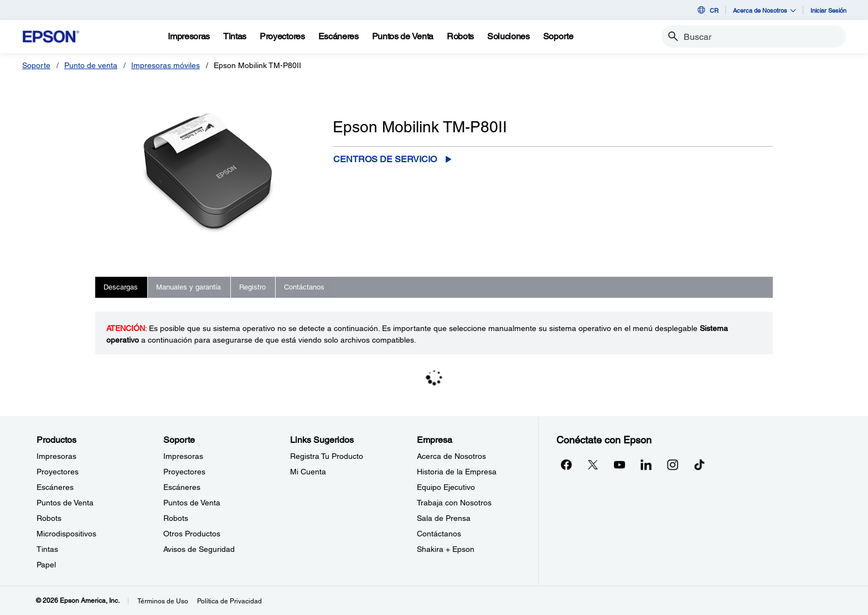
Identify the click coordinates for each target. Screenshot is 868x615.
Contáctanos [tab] (304, 287)
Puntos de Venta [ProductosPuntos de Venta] (65, 503)
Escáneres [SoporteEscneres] (182, 487)
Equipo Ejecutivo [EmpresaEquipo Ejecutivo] (446, 487)
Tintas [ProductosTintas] (47, 549)
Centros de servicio (385, 159)
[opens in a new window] (699, 464)
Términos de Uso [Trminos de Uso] (163, 601)
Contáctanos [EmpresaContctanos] (439, 534)
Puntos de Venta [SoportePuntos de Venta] (192, 503)
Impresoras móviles (166, 65)
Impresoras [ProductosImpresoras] (56, 456)
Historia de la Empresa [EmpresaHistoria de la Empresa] (457, 472)
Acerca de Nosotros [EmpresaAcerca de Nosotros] (451, 456)
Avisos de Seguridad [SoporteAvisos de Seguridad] (199, 549)
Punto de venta (91, 65)
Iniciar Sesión (828, 10)
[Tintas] (235, 37)
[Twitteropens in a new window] (593, 464)
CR (707, 10)
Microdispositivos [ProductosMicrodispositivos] (66, 534)
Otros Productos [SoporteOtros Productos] (192, 534)
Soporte (36, 65)
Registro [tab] (252, 287)
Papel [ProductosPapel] (46, 565)
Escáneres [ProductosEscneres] (55, 487)
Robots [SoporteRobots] (176, 518)
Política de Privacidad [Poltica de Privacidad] (229, 601)
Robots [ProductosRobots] (49, 518)
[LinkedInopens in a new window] (646, 464)
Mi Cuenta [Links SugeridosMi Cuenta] (308, 472)
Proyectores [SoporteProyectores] (184, 472)
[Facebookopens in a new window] (566, 464)
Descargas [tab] (121, 287)
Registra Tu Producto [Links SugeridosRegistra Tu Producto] (327, 456)
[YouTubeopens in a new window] (619, 464)
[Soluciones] (508, 37)
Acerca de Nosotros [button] (764, 10)
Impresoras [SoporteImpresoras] (183, 456)
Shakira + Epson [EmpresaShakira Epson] (446, 549)
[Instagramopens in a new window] (673, 464)
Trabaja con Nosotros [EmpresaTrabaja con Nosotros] (454, 503)
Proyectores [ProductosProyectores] (58, 472)
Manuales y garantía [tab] (188, 287)
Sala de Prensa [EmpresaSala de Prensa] (444, 518)
